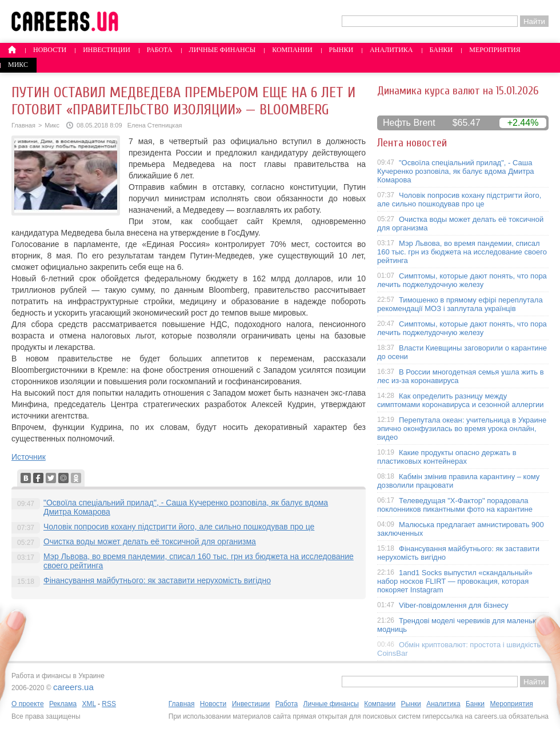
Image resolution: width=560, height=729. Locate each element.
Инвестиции (107, 50)
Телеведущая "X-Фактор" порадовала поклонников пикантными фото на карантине (455, 505)
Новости (50, 50)
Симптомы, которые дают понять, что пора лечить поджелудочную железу (462, 280)
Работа (160, 50)
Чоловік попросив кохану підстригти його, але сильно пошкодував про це (179, 527)
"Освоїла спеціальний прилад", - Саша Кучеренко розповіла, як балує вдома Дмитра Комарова (456, 171)
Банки (441, 50)
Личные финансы (223, 50)
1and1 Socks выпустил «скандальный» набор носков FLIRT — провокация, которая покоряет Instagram (455, 581)
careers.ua (73, 687)
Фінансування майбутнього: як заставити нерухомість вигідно (157, 580)
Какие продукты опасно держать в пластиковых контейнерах (447, 457)
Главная (23, 125)
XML (89, 704)
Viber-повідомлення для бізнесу (454, 605)
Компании (292, 50)
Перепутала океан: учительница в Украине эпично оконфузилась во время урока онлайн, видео (462, 429)
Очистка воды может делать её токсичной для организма (150, 541)
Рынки (341, 50)
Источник (29, 457)
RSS (109, 704)
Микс (18, 65)
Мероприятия (495, 50)
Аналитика (391, 50)
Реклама (63, 704)
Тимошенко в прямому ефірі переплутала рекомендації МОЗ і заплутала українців (460, 304)
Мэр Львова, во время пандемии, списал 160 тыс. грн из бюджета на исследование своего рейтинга (462, 252)
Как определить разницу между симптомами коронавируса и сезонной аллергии (461, 400)
